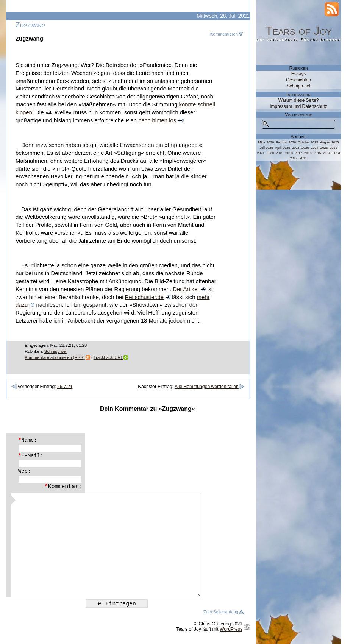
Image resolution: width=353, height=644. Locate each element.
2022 (334, 148)
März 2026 (266, 142)
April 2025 (283, 148)
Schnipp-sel (55, 351)
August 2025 (329, 142)
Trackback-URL (108, 357)
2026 (296, 148)
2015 (317, 153)
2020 (270, 153)
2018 (289, 153)
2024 (315, 148)
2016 (308, 153)
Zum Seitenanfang (221, 612)
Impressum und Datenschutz (298, 106)
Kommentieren (224, 34)
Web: (24, 471)
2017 (298, 153)
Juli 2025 (266, 148)
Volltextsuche (299, 115)
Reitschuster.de (144, 297)
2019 (280, 153)
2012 (294, 158)
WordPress (231, 629)
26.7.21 (65, 387)
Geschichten (298, 80)
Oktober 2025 (308, 142)
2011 (303, 158)
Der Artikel (186, 289)
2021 (261, 153)
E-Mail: (31, 456)
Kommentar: (63, 487)
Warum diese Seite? (299, 100)
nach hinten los (157, 120)
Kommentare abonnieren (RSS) (55, 357)
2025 (305, 148)
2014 (327, 153)
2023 (324, 148)
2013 (336, 153)
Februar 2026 (286, 142)
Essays (298, 74)
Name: (28, 440)
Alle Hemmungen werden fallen (207, 387)
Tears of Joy (298, 31)
